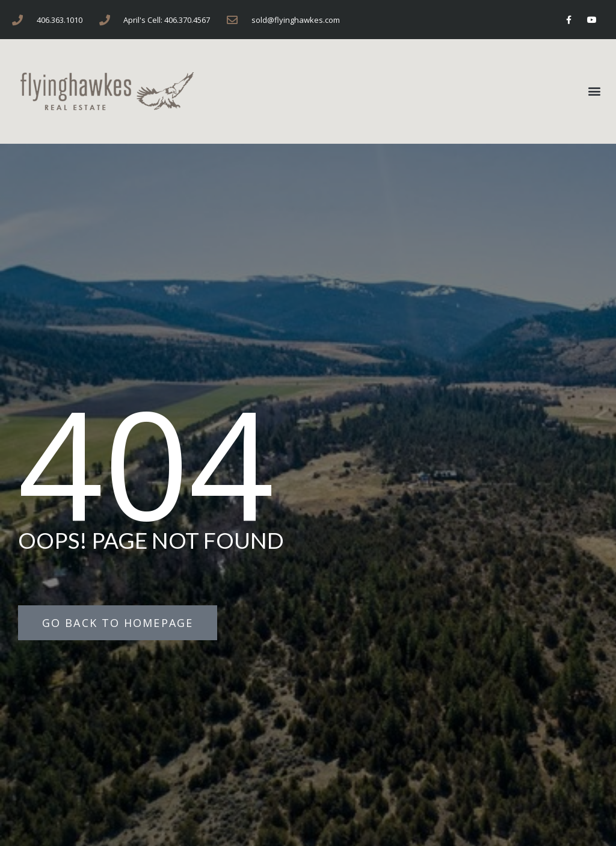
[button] (594, 91)
